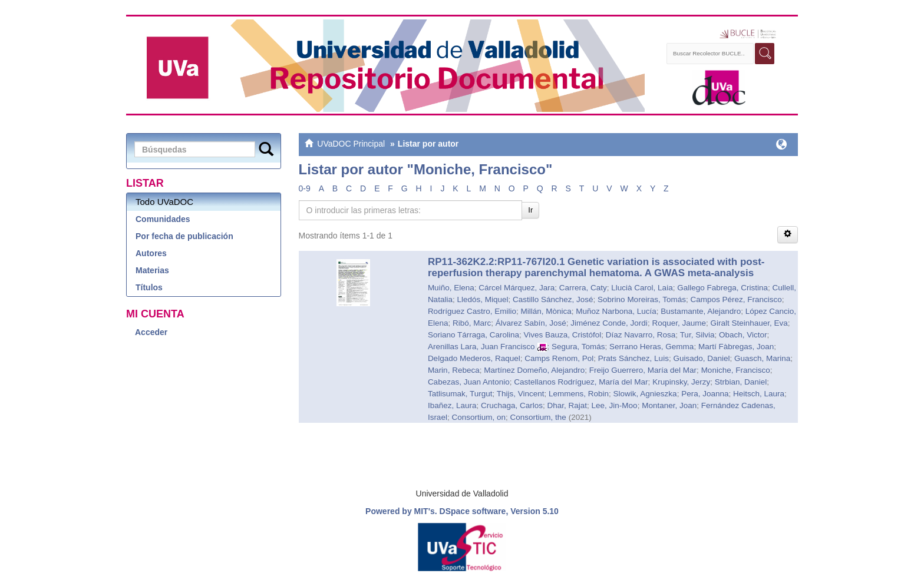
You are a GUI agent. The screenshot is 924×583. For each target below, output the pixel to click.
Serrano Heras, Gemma (651, 347)
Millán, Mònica (546, 311)
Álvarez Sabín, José (531, 323)
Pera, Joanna (705, 394)
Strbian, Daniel (741, 382)
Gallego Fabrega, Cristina (722, 288)
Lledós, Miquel (482, 299)
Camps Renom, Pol (559, 358)
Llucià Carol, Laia (642, 288)
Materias (152, 270)
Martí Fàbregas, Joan (736, 347)
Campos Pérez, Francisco (736, 299)
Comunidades (163, 219)
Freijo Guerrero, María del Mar (643, 370)
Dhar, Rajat (567, 405)
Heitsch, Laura (759, 394)
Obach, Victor (743, 335)
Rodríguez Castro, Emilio (472, 311)
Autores (151, 253)
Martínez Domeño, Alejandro (534, 370)
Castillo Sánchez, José (553, 299)
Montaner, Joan (669, 405)
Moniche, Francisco (736, 370)
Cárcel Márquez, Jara (517, 288)
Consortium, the (538, 417)
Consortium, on (478, 417)
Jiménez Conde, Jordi (609, 323)
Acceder (151, 332)
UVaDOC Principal (351, 144)
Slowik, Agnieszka (645, 394)
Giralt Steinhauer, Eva (749, 323)
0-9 (305, 188)
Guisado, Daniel (701, 358)
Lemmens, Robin (579, 394)
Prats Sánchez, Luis (633, 358)
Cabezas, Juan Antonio (469, 382)
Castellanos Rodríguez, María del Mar (581, 382)
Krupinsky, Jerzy (681, 382)
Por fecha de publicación (184, 236)
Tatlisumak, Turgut (460, 394)
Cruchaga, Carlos (512, 405)
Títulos (149, 287)
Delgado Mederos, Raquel (474, 358)
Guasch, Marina (762, 358)
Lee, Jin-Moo (615, 405)
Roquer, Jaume (679, 323)
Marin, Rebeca (454, 370)
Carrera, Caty (583, 288)
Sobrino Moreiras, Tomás (642, 299)
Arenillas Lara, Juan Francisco (481, 347)
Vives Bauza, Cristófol (562, 335)
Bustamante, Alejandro (701, 311)
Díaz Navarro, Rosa (641, 335)
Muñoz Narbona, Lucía (616, 311)
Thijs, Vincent (521, 394)
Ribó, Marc (472, 323)
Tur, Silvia (697, 335)
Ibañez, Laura (452, 405)
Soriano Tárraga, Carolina (473, 335)
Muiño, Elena (451, 288)
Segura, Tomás (578, 347)
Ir (530, 210)
